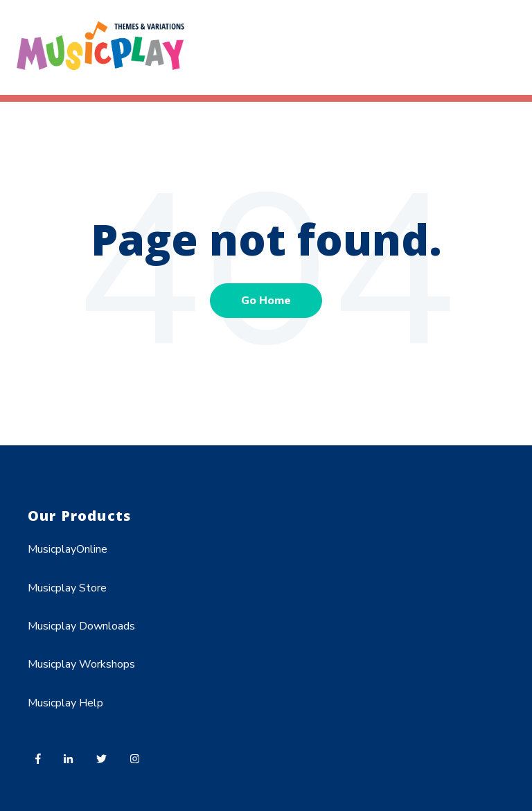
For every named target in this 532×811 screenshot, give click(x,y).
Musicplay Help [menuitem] (65, 703)
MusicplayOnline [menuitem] (68, 549)
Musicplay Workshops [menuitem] (81, 664)
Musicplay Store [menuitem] (67, 588)
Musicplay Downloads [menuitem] (81, 626)
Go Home (266, 301)
